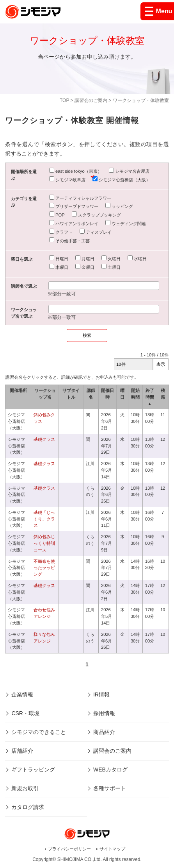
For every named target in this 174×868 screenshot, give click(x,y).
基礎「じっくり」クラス (44, 519)
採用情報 (104, 713)
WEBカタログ (110, 770)
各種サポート (110, 788)
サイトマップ (112, 849)
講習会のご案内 (91, 100)
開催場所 (18, 390)
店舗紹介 (22, 751)
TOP (64, 100)
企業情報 (22, 694)
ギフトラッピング (33, 770)
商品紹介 (104, 732)
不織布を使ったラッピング (44, 568)
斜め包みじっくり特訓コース (44, 543)
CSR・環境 (25, 713)
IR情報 (101, 694)
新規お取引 (25, 788)
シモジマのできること (39, 732)
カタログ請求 (28, 807)
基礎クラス (44, 439)
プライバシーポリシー (69, 849)
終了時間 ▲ (150, 397)
